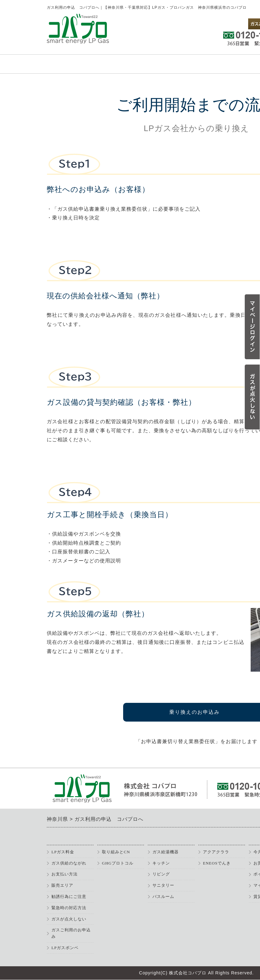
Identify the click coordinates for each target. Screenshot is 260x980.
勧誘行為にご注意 (69, 897)
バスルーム (163, 897)
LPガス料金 (63, 852)
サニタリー (163, 885)
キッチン (161, 863)
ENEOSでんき (217, 863)
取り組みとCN (116, 852)
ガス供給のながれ (69, 863)
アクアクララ (216, 852)
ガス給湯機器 (166, 852)
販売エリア (62, 885)
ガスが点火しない (69, 919)
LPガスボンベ (65, 948)
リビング (161, 874)
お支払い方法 (65, 874)
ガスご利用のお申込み (71, 933)
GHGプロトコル (118, 863)
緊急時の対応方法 (69, 908)
